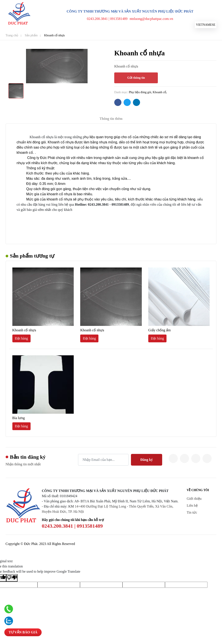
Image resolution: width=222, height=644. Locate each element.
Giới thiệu (194, 499)
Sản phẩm (31, 35)
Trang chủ (12, 35)
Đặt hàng (21, 338)
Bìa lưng (19, 418)
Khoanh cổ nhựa (54, 35)
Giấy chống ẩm (160, 330)
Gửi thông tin (136, 78)
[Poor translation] (12, 578)
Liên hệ (192, 505)
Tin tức (192, 512)
